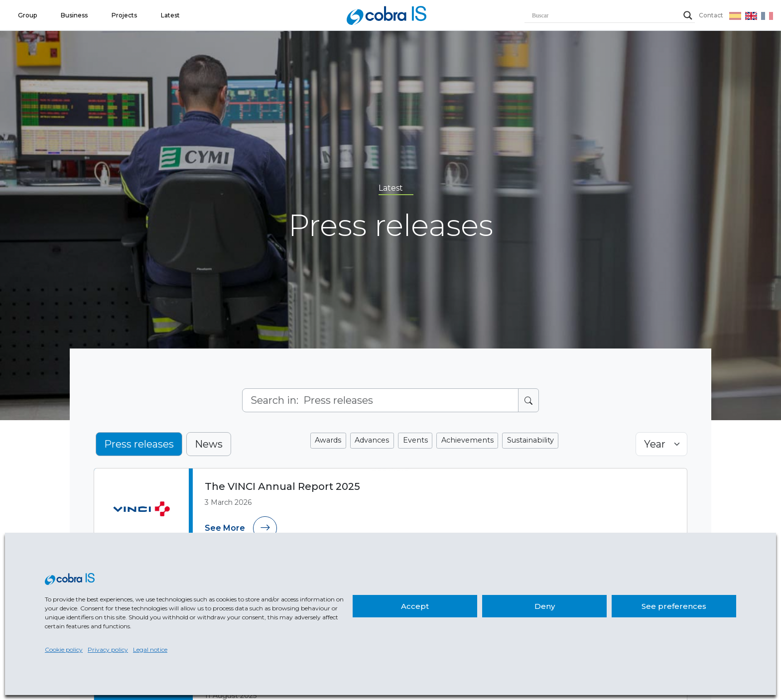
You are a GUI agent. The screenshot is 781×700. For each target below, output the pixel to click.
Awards (331, 440)
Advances (374, 440)
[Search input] (605, 15)
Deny (545, 606)
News (209, 444)
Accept (415, 606)
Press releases (139, 444)
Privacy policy (108, 649)
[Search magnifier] (688, 15)
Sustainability (528, 440)
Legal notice (150, 649)
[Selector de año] (661, 444)
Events (416, 440)
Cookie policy (64, 649)
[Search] (380, 400)
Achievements (467, 440)
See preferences (674, 606)
